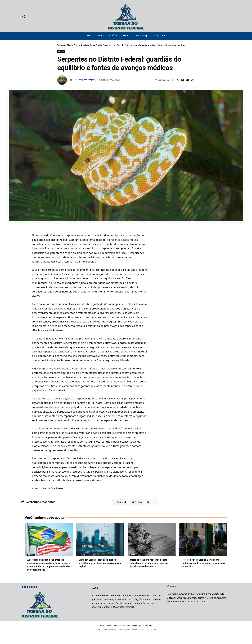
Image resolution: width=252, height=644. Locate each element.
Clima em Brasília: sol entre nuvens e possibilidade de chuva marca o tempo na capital (100, 564)
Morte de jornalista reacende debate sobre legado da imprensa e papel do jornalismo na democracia (151, 564)
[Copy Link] (193, 80)
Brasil (61, 51)
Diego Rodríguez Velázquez (87, 80)
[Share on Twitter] (178, 80)
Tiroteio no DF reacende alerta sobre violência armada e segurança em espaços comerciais (203, 564)
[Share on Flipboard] (183, 80)
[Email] (188, 80)
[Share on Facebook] (173, 80)
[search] (24, 17)
